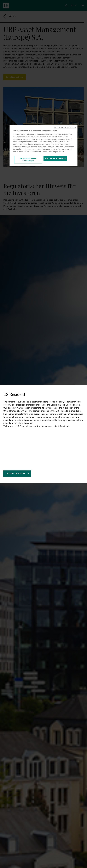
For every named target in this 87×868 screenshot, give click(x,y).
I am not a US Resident (16, 474)
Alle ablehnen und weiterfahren (65, 128)
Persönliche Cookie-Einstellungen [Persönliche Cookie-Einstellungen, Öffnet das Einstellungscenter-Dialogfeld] (28, 160)
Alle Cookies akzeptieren (55, 158)
